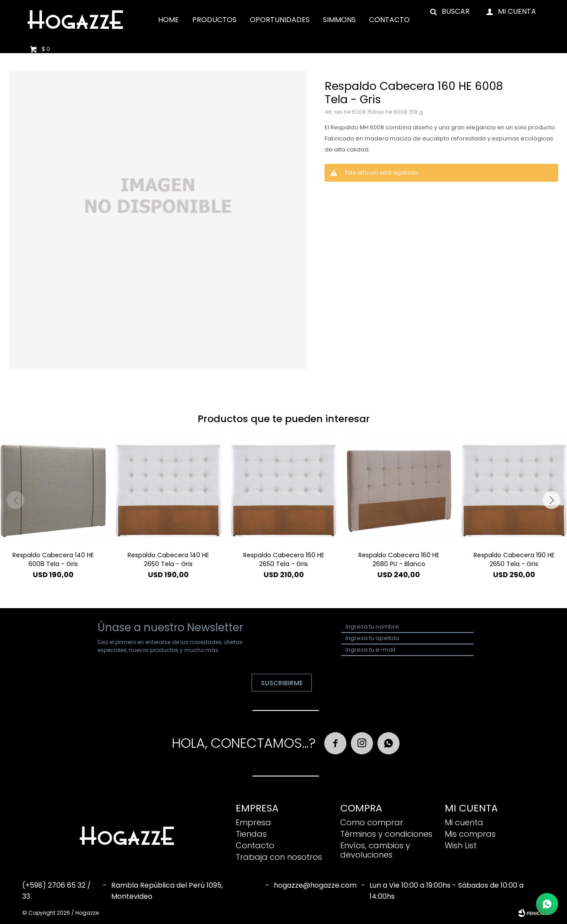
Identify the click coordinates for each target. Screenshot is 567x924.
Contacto (389, 20)
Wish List (461, 845)
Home (169, 20)
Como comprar (372, 822)
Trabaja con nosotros (279, 857)
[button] (551, 500)
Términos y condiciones (386, 834)
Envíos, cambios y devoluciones (375, 850)
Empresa (253, 822)
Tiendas (251, 834)
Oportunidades (280, 20)
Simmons (339, 20)
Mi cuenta (464, 822)
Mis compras (470, 834)
